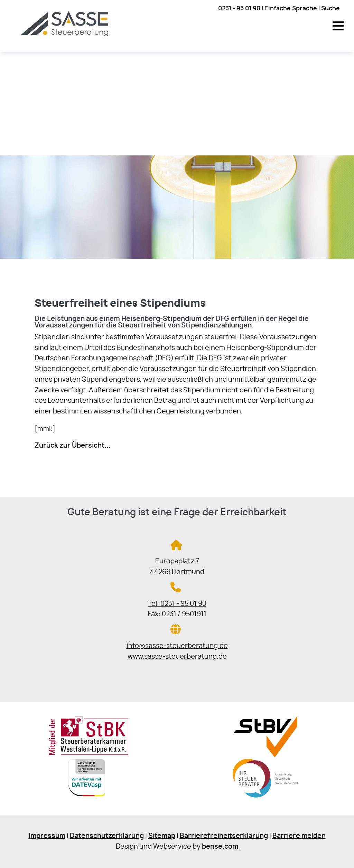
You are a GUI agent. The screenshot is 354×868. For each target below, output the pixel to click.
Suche (330, 8)
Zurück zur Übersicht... (73, 446)
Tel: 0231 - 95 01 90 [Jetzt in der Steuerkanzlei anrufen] (177, 604)
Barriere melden (299, 836)
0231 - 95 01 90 (239, 8)
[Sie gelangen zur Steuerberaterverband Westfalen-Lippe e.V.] (265, 756)
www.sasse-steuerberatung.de (177, 657)
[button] (338, 26)
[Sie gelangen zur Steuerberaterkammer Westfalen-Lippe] (89, 753)
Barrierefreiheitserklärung (224, 836)
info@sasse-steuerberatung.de (177, 646)
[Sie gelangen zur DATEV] (88, 798)
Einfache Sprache (291, 8)
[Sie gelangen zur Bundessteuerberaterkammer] (265, 798)
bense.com (220, 847)
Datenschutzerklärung (107, 836)
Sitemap (162, 836)
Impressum (47, 836)
